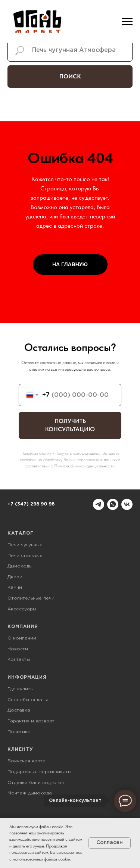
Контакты (19, 659)
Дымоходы (20, 566)
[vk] (127, 504)
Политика (19, 732)
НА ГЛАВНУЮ (70, 264)
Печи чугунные (25, 545)
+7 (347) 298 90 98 (31, 504)
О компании (22, 638)
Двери (15, 577)
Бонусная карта (27, 761)
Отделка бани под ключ (36, 783)
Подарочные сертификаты (39, 772)
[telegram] (99, 504)
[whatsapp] (113, 504)
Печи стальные (25, 556)
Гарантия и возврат (31, 721)
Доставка (19, 710)
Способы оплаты (28, 700)
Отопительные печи (31, 598)
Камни (15, 587)
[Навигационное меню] (127, 22)
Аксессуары (22, 609)
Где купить (20, 689)
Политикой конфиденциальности (84, 466)
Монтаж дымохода (30, 793)
